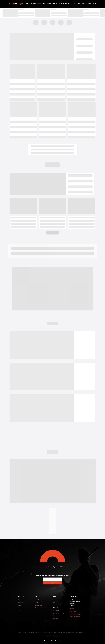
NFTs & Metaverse (58, 616)
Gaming (39, 4)
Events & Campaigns (58, 613)
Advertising (56, 611)
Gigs (54, 600)
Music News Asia (58, 633)
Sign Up (84, 4)
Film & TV (33, 4)
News (28, 4)
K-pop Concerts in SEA (33, 633)
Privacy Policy (39, 605)
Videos (20, 608)
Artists (54, 603)
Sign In (90, 4)
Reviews (20, 603)
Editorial (72, 609)
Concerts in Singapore (46, 633)
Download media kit (41, 608)
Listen (20, 611)
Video (60, 4)
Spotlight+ (55, 619)
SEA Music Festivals (81, 633)
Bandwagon (16, 4)
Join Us (37, 603)
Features (55, 4)
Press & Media (22, 633)
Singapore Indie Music (69, 633)
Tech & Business (47, 4)
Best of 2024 (67, 4)
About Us (38, 600)
